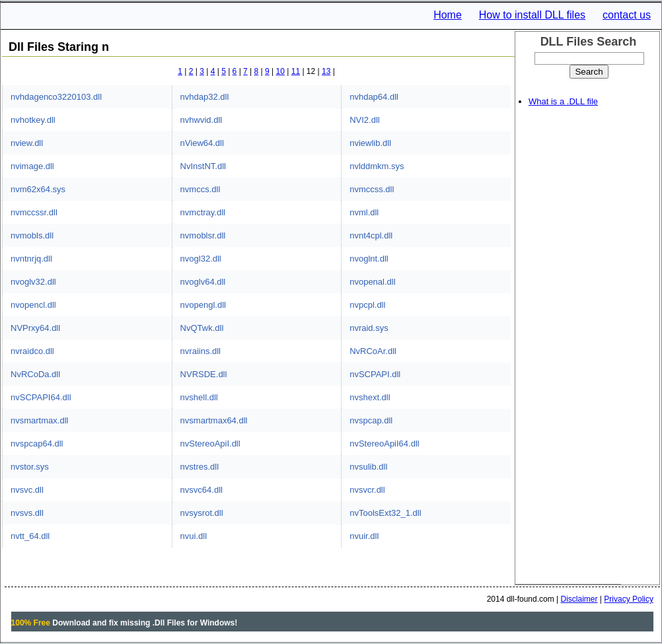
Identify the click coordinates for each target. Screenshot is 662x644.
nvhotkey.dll (33, 120)
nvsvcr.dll (367, 490)
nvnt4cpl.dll (371, 235)
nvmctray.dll (203, 212)
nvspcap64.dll (37, 444)
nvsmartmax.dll (39, 420)
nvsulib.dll (368, 467)
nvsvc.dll (27, 490)
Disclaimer (579, 599)
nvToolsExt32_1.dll (385, 513)
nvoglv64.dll (203, 282)
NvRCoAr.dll (373, 351)
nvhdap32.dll (205, 97)
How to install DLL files (532, 15)
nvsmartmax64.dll (214, 420)
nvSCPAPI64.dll (41, 397)
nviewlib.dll (370, 143)
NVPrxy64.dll (35, 328)
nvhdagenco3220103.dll (56, 97)
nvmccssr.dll (34, 212)
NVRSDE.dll (204, 374)
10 (280, 71)
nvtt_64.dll (30, 536)
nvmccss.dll (372, 189)
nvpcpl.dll (367, 305)
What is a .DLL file (563, 101)
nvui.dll (194, 536)
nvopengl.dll (203, 305)
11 (296, 71)
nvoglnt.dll (369, 259)
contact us (627, 15)
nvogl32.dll (201, 259)
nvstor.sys (30, 467)
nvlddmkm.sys (377, 166)
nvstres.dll (200, 467)
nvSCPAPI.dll (375, 374)
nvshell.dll (199, 397)
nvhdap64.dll (374, 97)
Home (448, 15)
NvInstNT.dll (203, 166)
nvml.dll (364, 212)
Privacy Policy (629, 599)
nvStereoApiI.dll (210, 444)
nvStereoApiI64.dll (385, 444)
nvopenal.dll (372, 282)
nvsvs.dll (27, 513)
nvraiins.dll (201, 351)
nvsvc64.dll (202, 490)
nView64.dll (202, 143)
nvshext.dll (370, 397)
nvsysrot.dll (202, 513)
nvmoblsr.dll (203, 235)
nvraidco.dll (32, 351)
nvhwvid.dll (202, 120)
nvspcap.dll (371, 420)
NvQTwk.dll (202, 328)
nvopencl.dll (33, 305)
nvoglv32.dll (33, 282)
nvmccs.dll (201, 189)
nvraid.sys (369, 328)
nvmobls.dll (32, 235)
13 (326, 71)
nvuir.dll (364, 536)
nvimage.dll (32, 166)
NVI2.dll (365, 120)
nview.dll (27, 143)
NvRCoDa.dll (35, 374)
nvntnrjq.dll (31, 259)
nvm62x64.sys (38, 189)
